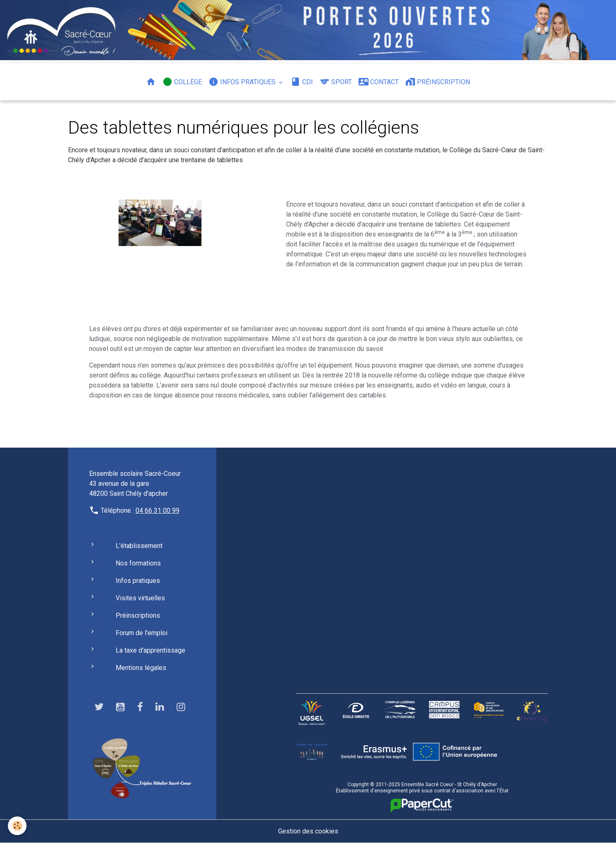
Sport (336, 82)
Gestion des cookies (308, 831)
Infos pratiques (243, 82)
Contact (379, 82)
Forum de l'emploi (142, 633)
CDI (302, 82)
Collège (182, 82)
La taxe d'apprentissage (150, 650)
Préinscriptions (138, 615)
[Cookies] (18, 826)
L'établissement (139, 546)
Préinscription (438, 82)
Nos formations (138, 563)
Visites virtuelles (140, 598)
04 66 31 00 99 (158, 510)
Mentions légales (141, 668)
